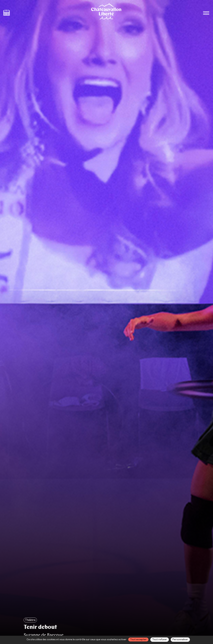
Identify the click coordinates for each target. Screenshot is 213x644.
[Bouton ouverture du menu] (206, 13)
